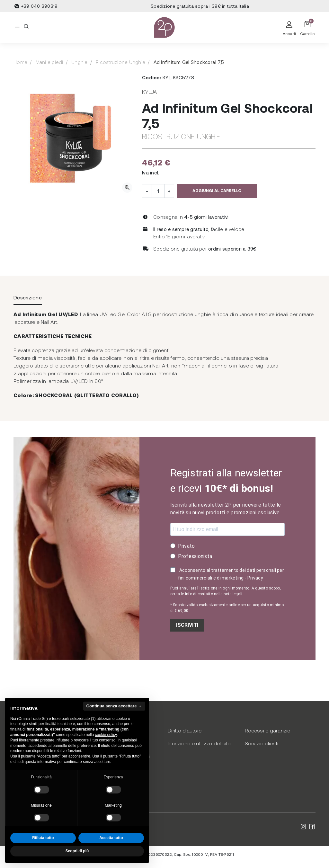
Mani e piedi (49, 62)
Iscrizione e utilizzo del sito (199, 743)
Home (20, 62)
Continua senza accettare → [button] (114, 706)
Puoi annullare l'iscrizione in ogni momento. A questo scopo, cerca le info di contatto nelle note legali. (226, 591)
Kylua (149, 92)
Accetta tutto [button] (111, 838)
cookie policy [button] (106, 735)
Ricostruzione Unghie (120, 62)
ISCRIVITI (187, 625)
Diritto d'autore (185, 730)
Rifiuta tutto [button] (43, 838)
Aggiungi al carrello (217, 190)
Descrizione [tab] (28, 297)
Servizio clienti (262, 743)
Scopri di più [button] (77, 851)
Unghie (80, 62)
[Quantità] (158, 191)
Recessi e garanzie (268, 730)
